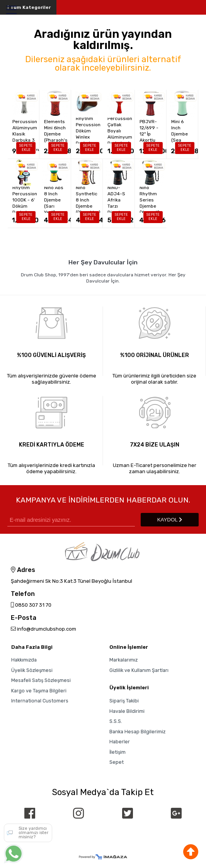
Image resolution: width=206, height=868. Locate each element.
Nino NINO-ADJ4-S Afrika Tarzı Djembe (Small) (116, 200)
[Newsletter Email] (71, 520)
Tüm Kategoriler (28, 7)
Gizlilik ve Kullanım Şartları (139, 670)
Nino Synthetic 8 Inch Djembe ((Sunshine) (88, 200)
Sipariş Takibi (124, 701)
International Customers (40, 701)
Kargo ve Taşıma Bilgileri (39, 691)
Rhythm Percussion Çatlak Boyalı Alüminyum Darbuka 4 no (120, 131)
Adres (23, 570)
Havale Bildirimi (127, 711)
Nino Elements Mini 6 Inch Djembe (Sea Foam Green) (182, 131)
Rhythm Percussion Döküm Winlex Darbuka (88, 131)
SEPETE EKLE (26, 148)
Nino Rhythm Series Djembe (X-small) (150, 200)
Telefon (23, 594)
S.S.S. (116, 721)
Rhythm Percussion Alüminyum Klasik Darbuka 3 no (25, 131)
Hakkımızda (24, 660)
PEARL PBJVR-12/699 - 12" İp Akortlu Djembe (149, 131)
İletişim (117, 752)
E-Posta (24, 618)
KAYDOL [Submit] (170, 520)
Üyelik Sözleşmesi (32, 670)
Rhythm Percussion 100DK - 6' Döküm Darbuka (25, 200)
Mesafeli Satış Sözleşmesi (41, 680)
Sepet (117, 762)
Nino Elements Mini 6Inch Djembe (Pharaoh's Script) (56, 131)
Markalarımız (123, 660)
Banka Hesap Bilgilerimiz (137, 732)
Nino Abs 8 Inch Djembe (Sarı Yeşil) (54, 200)
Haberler (120, 742)
